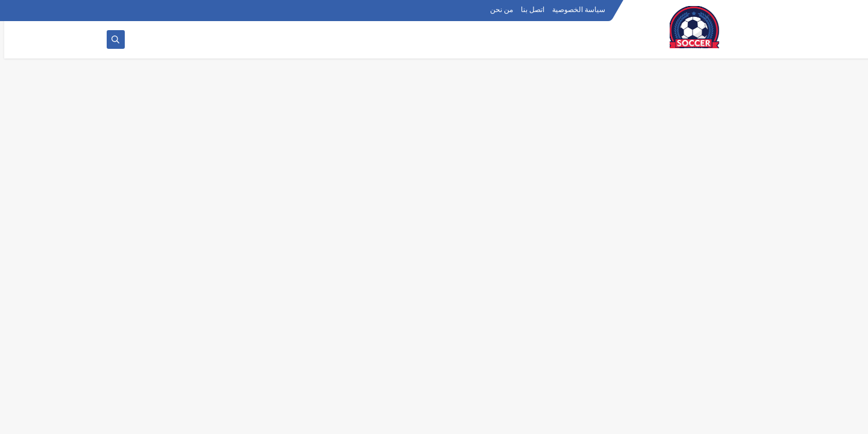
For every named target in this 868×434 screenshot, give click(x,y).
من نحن (497, 10)
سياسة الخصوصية (574, 10)
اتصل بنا (528, 10)
